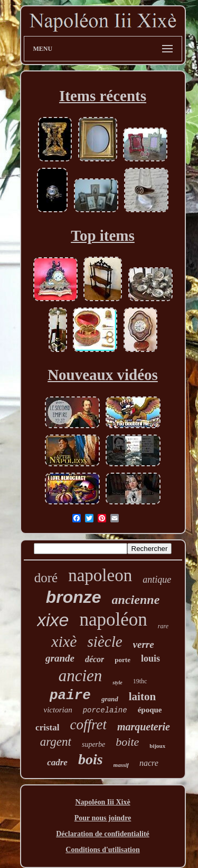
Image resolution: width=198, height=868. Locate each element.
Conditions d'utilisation (102, 850)
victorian (58, 710)
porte (122, 660)
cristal (47, 727)
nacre (149, 763)
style (117, 682)
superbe (93, 744)
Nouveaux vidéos (103, 375)
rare (163, 626)
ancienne (136, 600)
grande (60, 658)
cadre (57, 762)
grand (110, 699)
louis (150, 658)
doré (46, 578)
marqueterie (144, 727)
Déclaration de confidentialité (103, 834)
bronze (74, 597)
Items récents (103, 96)
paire (70, 695)
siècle (105, 641)
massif (121, 765)
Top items (103, 236)
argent (56, 742)
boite (127, 742)
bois (91, 759)
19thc (140, 681)
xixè (64, 641)
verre (144, 644)
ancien (81, 676)
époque (150, 710)
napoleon (100, 575)
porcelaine (105, 710)
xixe (53, 620)
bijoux (157, 746)
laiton (142, 697)
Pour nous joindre (103, 818)
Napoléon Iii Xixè (102, 802)
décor (95, 659)
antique (157, 580)
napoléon (113, 620)
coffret (88, 725)
